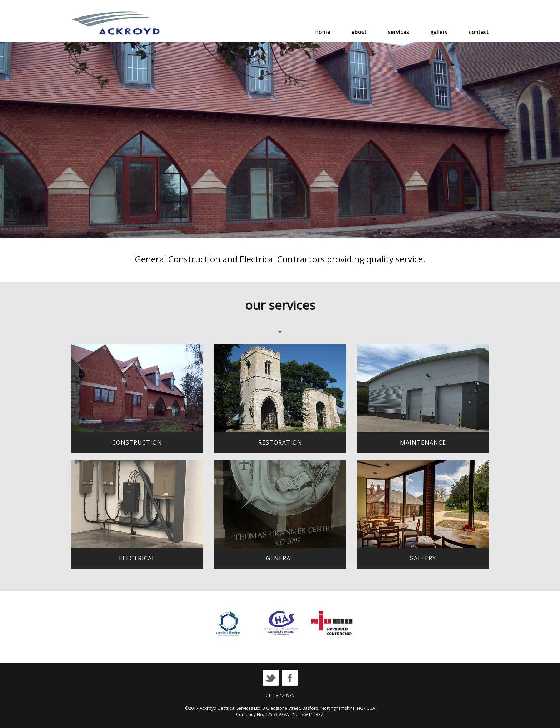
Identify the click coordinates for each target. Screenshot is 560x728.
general (280, 558)
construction (137, 442)
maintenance (423, 442)
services (399, 32)
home (323, 32)
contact (479, 32)
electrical (137, 558)
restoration (280, 442)
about (359, 32)
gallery (439, 32)
